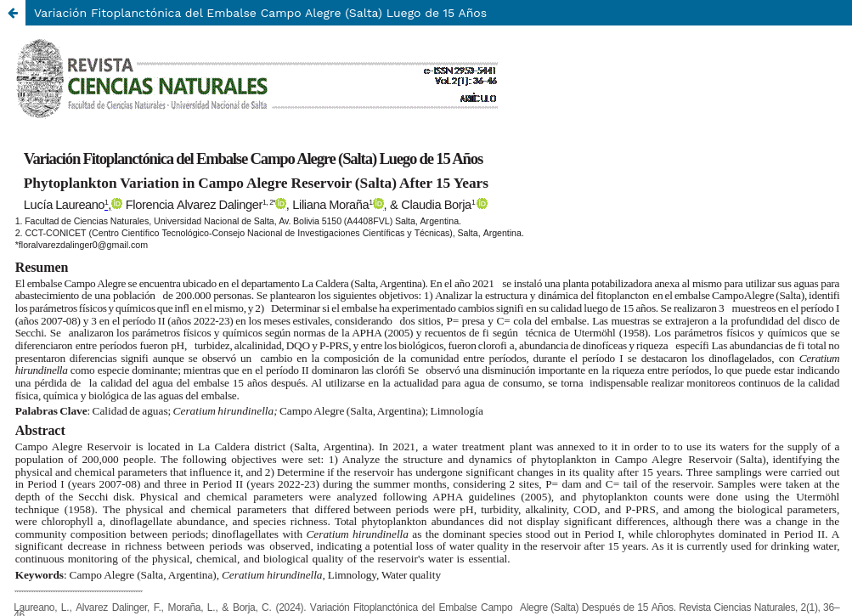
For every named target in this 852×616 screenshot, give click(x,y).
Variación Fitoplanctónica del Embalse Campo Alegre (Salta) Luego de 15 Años (260, 13)
